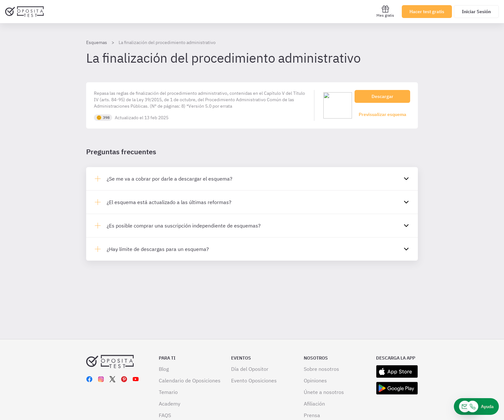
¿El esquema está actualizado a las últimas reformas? (169, 202)
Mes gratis (385, 11)
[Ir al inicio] (24, 12)
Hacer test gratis (427, 12)
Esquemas (97, 42)
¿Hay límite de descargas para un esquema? (158, 249)
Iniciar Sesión (476, 12)
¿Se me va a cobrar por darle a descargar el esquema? (170, 179)
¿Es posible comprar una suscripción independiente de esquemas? (184, 226)
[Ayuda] (476, 407)
